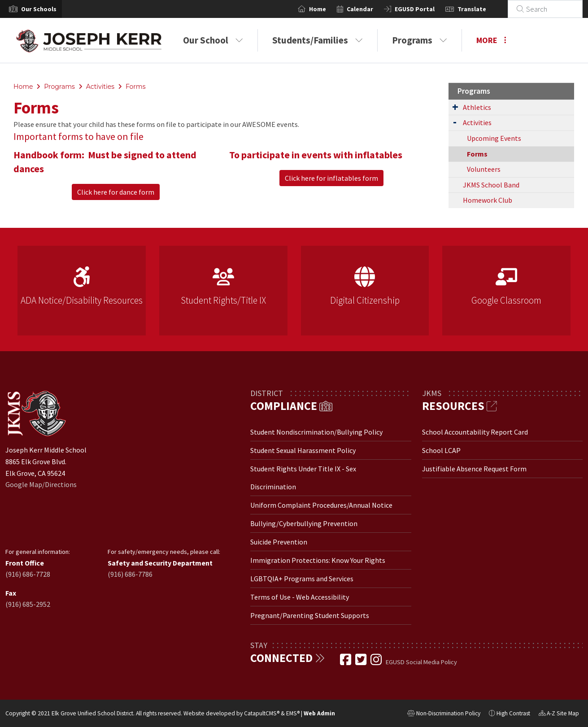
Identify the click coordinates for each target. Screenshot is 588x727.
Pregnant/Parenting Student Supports (310, 615)
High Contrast (513, 713)
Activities (100, 87)
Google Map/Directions (41, 484)
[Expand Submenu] (455, 107)
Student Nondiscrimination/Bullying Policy (316, 432)
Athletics (477, 107)
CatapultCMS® (262, 713)
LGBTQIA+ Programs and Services (302, 579)
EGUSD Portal (425, 9)
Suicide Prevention (279, 542)
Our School (213, 40)
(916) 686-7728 (28, 574)
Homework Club (488, 200)
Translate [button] (483, 9)
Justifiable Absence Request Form (474, 469)
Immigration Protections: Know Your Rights (318, 560)
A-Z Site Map (559, 714)
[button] (39, 9)
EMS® (293, 713)
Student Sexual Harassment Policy (303, 450)
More (491, 40)
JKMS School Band (491, 185)
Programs (420, 40)
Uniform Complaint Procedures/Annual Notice (321, 505)
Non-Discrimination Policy (444, 714)
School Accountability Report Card (475, 432)
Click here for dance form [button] (116, 192)
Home (328, 9)
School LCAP (441, 450)
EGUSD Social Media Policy (421, 662)
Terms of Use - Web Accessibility (300, 597)
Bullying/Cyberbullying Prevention (304, 523)
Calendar (371, 9)
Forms (136, 87)
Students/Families (318, 40)
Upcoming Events (494, 138)
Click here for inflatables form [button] (331, 178)
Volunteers (484, 169)
